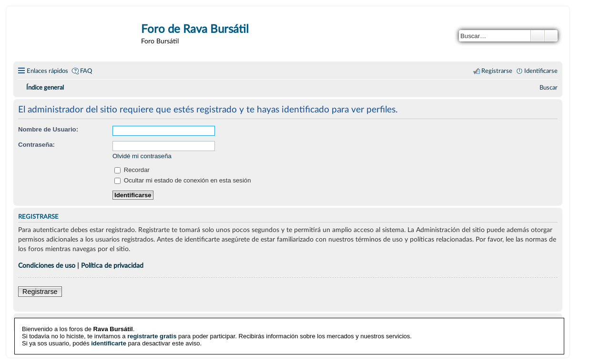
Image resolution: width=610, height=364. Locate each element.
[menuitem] (549, 88)
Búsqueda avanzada (551, 36)
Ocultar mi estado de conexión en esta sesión (183, 180)
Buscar (538, 36)
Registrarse (40, 292)
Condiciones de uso (47, 266)
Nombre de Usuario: (48, 129)
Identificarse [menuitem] (541, 71)
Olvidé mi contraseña (142, 156)
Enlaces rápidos (47, 71)
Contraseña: (36, 145)
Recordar (132, 170)
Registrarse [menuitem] (497, 71)
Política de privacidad (112, 266)
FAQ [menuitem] (86, 71)
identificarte (109, 343)
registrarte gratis (152, 336)
